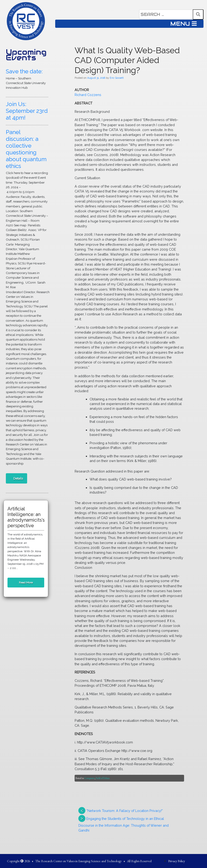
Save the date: (24, 71)
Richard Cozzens (88, 95)
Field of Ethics (103, 778)
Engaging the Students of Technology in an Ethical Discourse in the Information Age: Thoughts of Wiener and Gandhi (123, 825)
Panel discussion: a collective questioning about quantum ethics (26, 149)
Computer (90, 778)
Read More (26, 583)
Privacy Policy (177, 861)
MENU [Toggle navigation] (183, 24)
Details (18, 478)
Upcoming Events (26, 55)
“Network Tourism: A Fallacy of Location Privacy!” (125, 811)
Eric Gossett (117, 78)
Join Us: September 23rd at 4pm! (27, 111)
